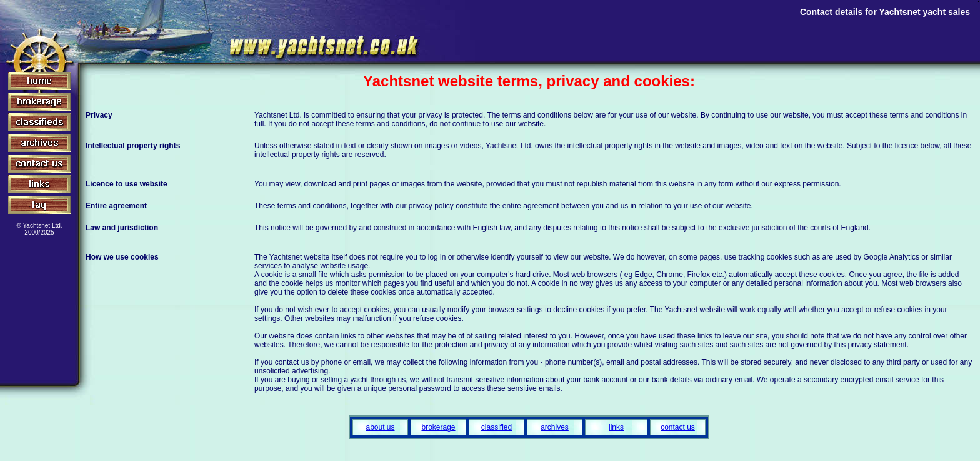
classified (497, 427)
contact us (678, 427)
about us (380, 427)
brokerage (438, 427)
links (616, 427)
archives (555, 427)
